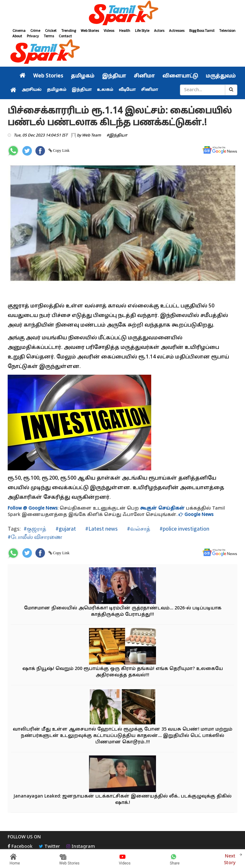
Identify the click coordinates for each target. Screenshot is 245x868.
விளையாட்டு (180, 76)
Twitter (49, 847)
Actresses (177, 30)
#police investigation (184, 529)
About (17, 36)
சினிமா (144, 76)
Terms (49, 36)
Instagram (81, 847)
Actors (159, 30)
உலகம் (105, 90)
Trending (69, 30)
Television (227, 30)
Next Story (230, 859)
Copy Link (61, 151)
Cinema (19, 30)
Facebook (20, 847)
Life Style (142, 30)
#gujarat (65, 529)
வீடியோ (127, 90)
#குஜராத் (35, 529)
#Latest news (101, 529)
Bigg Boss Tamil (202, 30)
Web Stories (90, 30)
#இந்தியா (117, 136)
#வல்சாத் (138, 529)
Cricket (51, 30)
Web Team (91, 136)
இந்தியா (114, 76)
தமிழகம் (83, 76)
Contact (65, 36)
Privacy (33, 36)
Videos (109, 30)
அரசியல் (32, 90)
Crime (35, 30)
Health (125, 30)
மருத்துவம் (221, 76)
